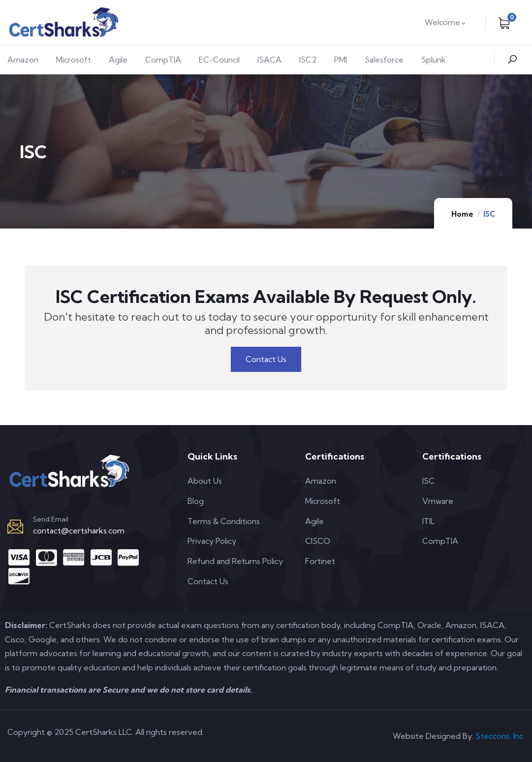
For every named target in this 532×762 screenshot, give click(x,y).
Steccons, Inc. (500, 736)
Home (462, 214)
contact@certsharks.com (79, 530)
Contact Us (266, 359)
